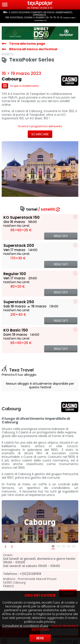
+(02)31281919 (30, 574)
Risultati (61, 236)
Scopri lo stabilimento (20, 86)
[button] (5, 546)
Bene (40, 638)
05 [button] (74, 546)
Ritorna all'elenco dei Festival (33, 49)
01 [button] (53, 546)
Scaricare (40, 134)
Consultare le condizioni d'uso (25, 626)
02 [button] (58, 546)
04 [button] (69, 546)
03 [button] (63, 546)
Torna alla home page (27, 44)
